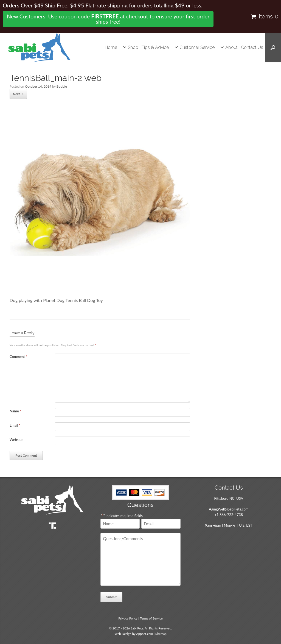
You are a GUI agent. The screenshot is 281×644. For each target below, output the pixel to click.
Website (16, 439)
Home (111, 47)
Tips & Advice (155, 47)
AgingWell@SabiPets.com (229, 509)
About (231, 47)
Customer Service (197, 47)
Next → (18, 94)
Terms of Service (151, 618)
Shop (133, 47)
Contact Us (252, 47)
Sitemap (161, 633)
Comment (19, 356)
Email (15, 425)
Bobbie (61, 86)
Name (16, 410)
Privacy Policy (128, 618)
